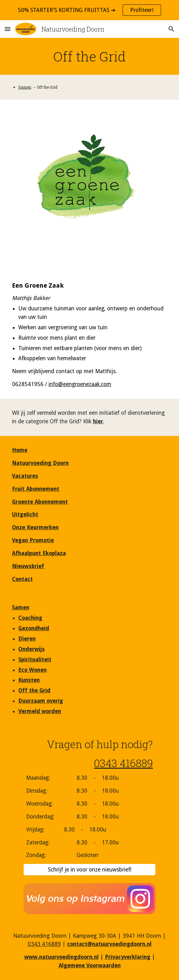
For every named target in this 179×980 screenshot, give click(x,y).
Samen (25, 87)
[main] (89, 56)
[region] (89, 10)
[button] (8, 29)
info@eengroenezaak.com (80, 384)
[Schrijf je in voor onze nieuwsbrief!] (89, 870)
